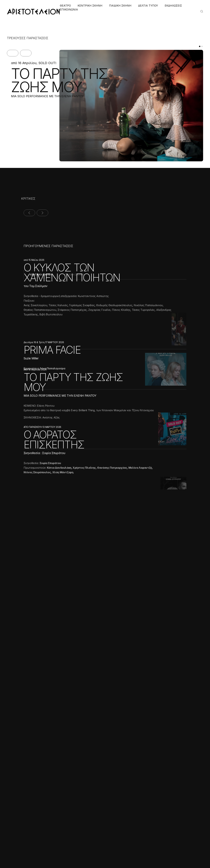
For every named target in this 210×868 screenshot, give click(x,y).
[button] (28, 860)
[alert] (28, 826)
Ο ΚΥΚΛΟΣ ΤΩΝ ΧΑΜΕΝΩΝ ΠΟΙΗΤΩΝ (72, 301)
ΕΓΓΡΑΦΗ (174, 789)
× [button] (49, 791)
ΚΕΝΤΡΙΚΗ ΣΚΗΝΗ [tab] (41, 275)
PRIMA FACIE (52, 376)
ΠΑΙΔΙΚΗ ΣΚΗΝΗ (120, 6)
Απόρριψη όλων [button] (39, 853)
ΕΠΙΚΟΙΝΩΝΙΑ (69, 10)
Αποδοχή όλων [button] (17, 853)
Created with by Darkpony (171, 856)
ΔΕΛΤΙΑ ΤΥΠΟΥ (148, 6)
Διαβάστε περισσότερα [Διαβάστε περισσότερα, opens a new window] (32, 819)
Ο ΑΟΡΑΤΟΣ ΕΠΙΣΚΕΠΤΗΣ (54, 490)
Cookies (128, 856)
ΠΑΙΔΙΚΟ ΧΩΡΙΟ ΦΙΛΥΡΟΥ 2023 (147, 659)
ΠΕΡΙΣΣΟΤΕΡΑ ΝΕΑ (166, 720)
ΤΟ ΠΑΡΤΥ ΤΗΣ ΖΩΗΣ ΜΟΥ (55, 80)
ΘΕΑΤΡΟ (65, 6)
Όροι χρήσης (85, 856)
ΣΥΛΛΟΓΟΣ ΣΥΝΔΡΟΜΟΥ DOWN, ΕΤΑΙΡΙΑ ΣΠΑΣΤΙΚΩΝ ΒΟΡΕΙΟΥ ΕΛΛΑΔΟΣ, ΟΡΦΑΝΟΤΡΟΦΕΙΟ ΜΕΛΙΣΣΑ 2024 (70, 674)
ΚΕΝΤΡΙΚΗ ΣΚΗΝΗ (90, 6)
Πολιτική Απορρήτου (108, 856)
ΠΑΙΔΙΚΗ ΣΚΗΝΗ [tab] (74, 275)
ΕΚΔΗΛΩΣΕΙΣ (173, 6)
